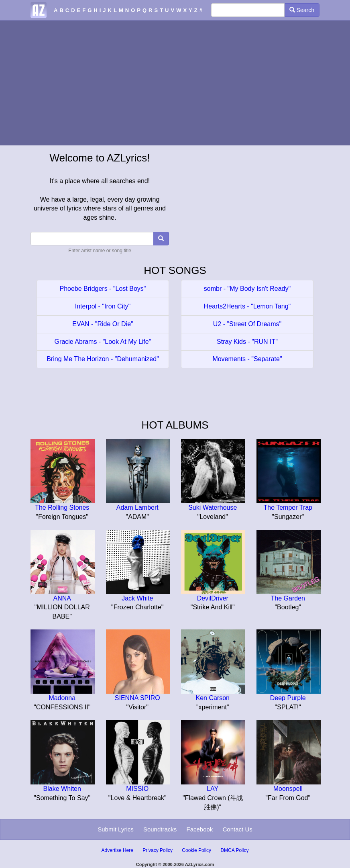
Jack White (137, 598)
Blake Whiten (62, 789)
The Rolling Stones (62, 508)
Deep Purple (288, 698)
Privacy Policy (158, 850)
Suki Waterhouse (213, 508)
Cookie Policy (196, 850)
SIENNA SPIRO (137, 698)
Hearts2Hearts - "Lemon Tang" (247, 306)
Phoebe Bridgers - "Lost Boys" (103, 289)
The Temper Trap (288, 508)
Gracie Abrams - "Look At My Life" (103, 342)
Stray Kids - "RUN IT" (247, 342)
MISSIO (137, 789)
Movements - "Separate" (247, 359)
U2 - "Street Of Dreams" (247, 324)
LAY (213, 789)
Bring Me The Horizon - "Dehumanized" (103, 359)
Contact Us (238, 829)
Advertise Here (117, 850)
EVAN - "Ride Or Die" (103, 324)
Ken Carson (213, 698)
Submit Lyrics (115, 829)
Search (302, 10)
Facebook (199, 829)
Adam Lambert (137, 508)
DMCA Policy (234, 850)
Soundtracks (160, 829)
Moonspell (288, 789)
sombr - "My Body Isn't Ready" (247, 289)
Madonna (62, 698)
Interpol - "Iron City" (103, 306)
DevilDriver (213, 598)
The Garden (288, 598)
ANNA (62, 598)
